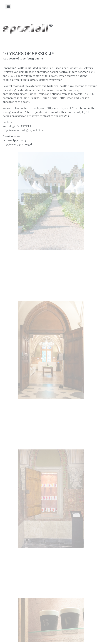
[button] (8, 6)
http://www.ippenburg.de (18, 144)
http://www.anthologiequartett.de (23, 130)
